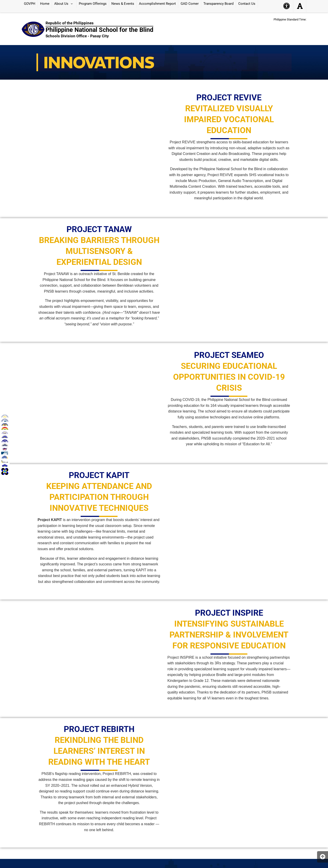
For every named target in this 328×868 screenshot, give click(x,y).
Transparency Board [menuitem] (218, 4)
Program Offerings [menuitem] (93, 4)
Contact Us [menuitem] (247, 4)
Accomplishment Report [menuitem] (157, 4)
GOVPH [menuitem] (30, 4)
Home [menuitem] (45, 4)
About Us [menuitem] (61, 4)
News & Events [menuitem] (123, 4)
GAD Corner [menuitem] (190, 4)
